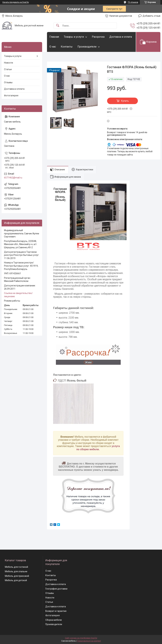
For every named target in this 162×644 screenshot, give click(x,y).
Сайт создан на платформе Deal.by (81, 638)
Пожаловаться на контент (89, 641)
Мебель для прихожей (17, 576)
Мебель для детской (16, 580)
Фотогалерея (11, 96)
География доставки (56, 589)
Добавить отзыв (151, 16)
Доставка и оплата (121, 37)
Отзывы (8, 82)
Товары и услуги (74, 37)
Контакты (67, 47)
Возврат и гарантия (56, 611)
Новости (9, 63)
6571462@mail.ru (13, 178)
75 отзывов (133, 2)
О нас (53, 47)
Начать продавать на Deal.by (16, 2)
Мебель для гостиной (16, 567)
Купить (125, 101)
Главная (54, 37)
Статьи (8, 69)
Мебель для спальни (16, 571)
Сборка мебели (54, 620)
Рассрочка (98, 37)
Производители (87, 47)
